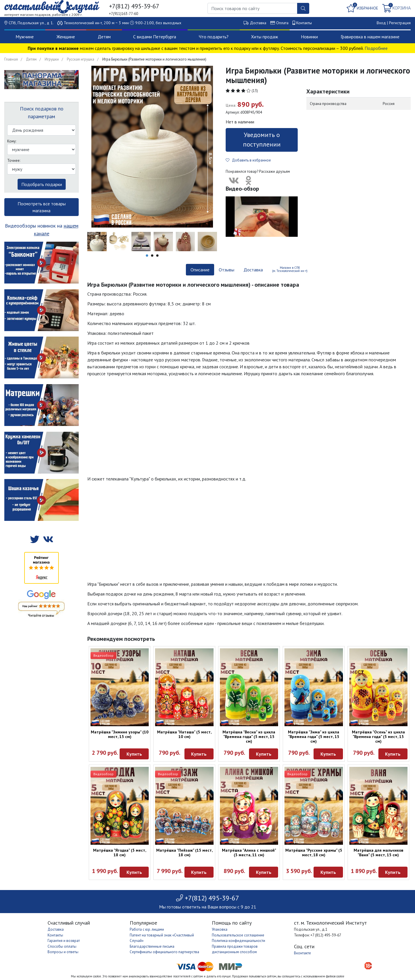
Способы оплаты (62, 946)
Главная (11, 59)
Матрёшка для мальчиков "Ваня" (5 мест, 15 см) (378, 853)
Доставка (258, 23)
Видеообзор (103, 655)
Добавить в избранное (248, 160)
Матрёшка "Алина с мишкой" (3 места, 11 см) (249, 853)
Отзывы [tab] (227, 270)
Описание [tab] (200, 270)
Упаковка (220, 929)
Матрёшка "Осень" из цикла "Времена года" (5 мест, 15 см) (378, 737)
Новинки (309, 37)
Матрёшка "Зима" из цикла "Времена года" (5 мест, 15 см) (314, 737)
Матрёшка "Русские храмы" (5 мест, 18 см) (314, 853)
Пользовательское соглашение (238, 935)
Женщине (66, 37)
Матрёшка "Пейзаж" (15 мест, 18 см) (184, 853)
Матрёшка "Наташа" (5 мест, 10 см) (184, 734)
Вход (381, 23)
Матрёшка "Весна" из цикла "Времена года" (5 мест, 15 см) (249, 737)
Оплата (282, 23)
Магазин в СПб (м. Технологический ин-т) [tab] (290, 269)
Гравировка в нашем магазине (370, 37)
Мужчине (25, 37)
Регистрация (400, 23)
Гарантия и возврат (64, 941)
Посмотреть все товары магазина (42, 207)
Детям (104, 37)
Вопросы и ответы (63, 952)
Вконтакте (302, 953)
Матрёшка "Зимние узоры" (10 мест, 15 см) (120, 734)
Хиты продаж (265, 37)
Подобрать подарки (42, 184)
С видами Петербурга (155, 37)
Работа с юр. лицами (147, 929)
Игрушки (52, 59)
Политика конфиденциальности (238, 941)
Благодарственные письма (152, 946)
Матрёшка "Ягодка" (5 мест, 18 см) (120, 853)
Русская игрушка (81, 59)
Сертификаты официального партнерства (164, 952)
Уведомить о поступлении (262, 139)
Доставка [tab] (253, 270)
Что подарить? (214, 37)
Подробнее (376, 48)
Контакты (304, 23)
